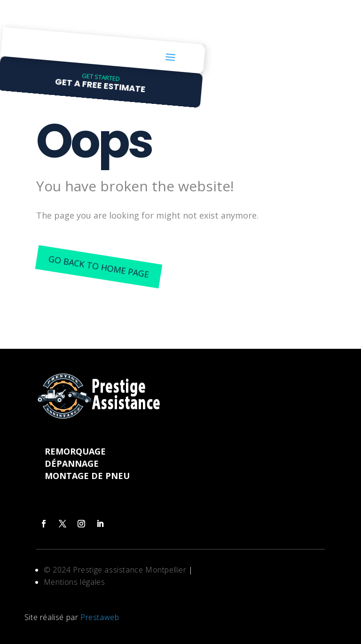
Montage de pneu (87, 476)
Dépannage (72, 463)
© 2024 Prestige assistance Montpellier (116, 570)
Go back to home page (98, 266)
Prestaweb (100, 617)
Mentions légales (75, 582)
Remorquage (75, 451)
